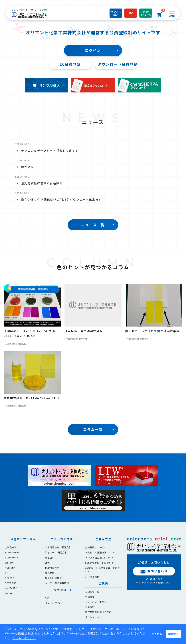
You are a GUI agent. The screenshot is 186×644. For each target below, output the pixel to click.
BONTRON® (12, 557)
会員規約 (90, 607)
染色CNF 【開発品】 (56, 552)
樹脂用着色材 (52, 568)
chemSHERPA (53, 603)
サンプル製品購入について (100, 557)
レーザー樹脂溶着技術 (57, 583)
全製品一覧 (11, 547)
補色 (47, 563)
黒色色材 (50, 557)
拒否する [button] (157, 634)
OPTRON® (11, 583)
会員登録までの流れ (96, 547)
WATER (9, 593)
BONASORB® (12, 552)
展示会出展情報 (53, 578)
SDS (47, 598)
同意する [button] (173, 634)
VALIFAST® (11, 588)
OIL (7, 573)
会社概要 (90, 597)
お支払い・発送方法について (101, 552)
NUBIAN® (10, 568)
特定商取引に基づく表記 (98, 612)
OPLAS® (9, 578)
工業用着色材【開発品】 (58, 547)
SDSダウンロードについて (100, 563)
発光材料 (50, 573)
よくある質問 (92, 576)
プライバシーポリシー (97, 602)
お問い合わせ (154, 571)
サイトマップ (92, 617)
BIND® (9, 563)
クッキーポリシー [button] (24, 638)
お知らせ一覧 (92, 592)
